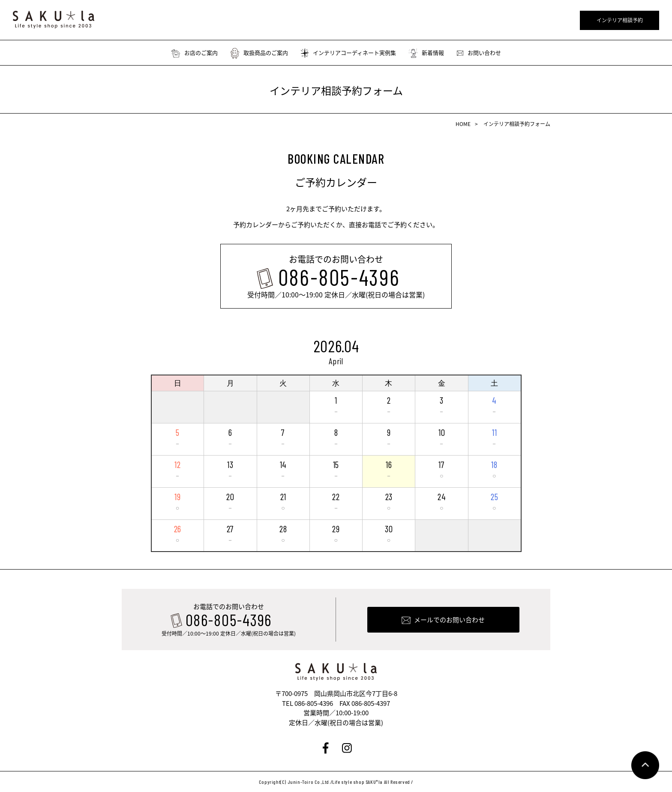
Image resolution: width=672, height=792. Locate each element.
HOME (463, 124)
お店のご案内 (195, 53)
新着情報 (426, 53)
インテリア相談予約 (620, 20)
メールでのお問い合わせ (449, 620)
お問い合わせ (479, 53)
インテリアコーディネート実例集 (348, 53)
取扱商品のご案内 (259, 53)
